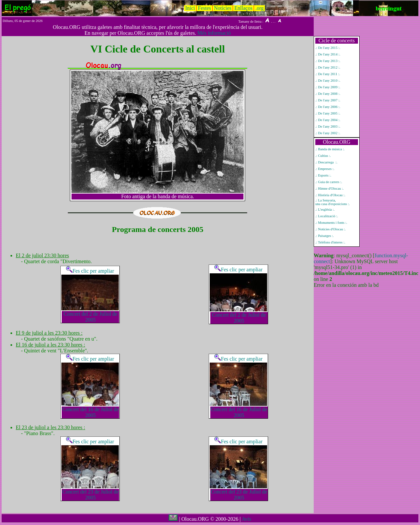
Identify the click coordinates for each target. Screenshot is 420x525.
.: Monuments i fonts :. (331, 223)
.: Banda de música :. (330, 149)
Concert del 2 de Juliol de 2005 (91, 317)
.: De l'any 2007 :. (328, 100)
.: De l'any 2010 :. (328, 81)
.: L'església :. (325, 210)
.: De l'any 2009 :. (328, 87)
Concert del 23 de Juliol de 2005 (91, 495)
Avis (246, 519)
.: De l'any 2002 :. (328, 133)
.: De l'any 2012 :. (328, 67)
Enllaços (243, 8)
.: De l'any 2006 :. (328, 107)
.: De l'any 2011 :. (328, 74)
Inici (190, 8)
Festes (204, 8)
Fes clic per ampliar (90, 271)
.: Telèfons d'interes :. (330, 242)
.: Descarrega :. (326, 162)
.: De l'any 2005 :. (328, 113)
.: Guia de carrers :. (329, 182)
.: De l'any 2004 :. (328, 120)
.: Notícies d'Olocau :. (331, 229)
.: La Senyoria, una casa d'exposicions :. (333, 202)
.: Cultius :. (323, 156)
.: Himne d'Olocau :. (329, 189)
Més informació (214, 33)
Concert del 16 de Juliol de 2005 (91, 412)
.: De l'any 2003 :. (328, 126)
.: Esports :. (323, 175)
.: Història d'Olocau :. (330, 195)
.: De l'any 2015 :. (328, 48)
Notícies (223, 8)
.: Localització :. (327, 216)
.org (259, 8)
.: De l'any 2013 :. (328, 61)
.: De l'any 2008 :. (328, 94)
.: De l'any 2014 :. (328, 54)
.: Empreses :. (325, 169)
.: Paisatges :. (325, 236)
